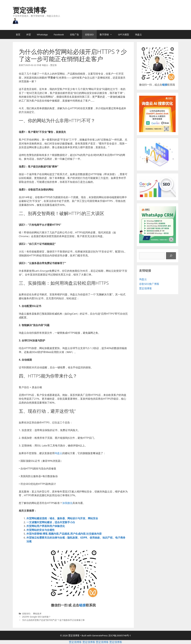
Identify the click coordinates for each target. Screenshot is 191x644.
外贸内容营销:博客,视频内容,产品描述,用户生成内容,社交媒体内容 (64, 534)
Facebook (59, 34)
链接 (82, 605)
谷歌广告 (74, 34)
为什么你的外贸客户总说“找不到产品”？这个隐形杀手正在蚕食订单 (53, 620)
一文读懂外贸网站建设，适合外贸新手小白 (51, 522)
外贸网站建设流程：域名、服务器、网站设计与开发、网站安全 (62, 518)
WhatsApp (42, 34)
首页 (18, 34)
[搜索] (171, 256)
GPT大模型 (124, 34)
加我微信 (67, 503)
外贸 (29, 34)
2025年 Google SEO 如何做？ (36, 617)
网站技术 (37, 614)
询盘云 (138, 34)
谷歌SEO (89, 34)
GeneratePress (100, 635)
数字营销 (107, 34)
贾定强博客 (30, 10)
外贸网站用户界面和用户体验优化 (46, 526)
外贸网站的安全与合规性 (41, 530)
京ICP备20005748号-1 (120, 635)
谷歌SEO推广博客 (149, 284)
